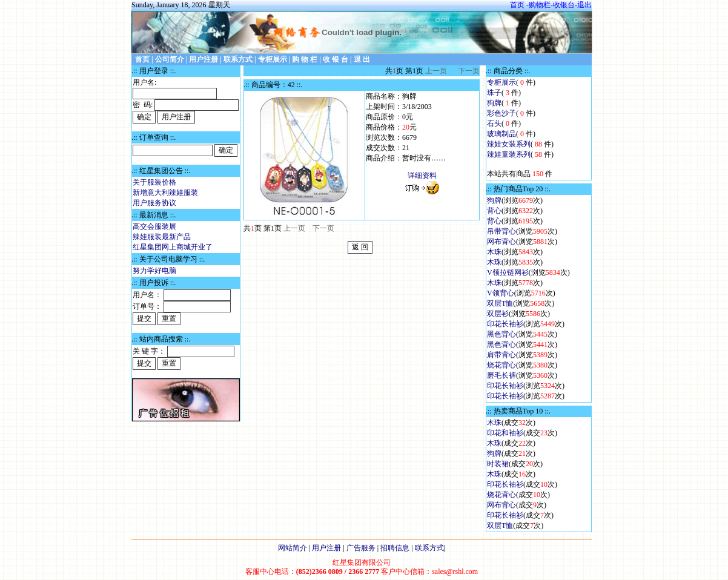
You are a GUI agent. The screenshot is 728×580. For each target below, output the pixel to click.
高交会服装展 (154, 226)
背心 (494, 211)
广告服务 (361, 548)
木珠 (494, 252)
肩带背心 (501, 355)
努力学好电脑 (154, 271)
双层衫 (498, 314)
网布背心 (501, 242)
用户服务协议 (154, 203)
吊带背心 (501, 231)
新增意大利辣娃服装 (165, 193)
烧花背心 (501, 365)
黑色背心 (501, 334)
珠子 (494, 93)
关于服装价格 (154, 182)
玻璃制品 (501, 134)
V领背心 (501, 293)
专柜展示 (501, 82)
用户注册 (326, 548)
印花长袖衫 (505, 324)
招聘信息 (395, 548)
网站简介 (293, 548)
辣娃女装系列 (509, 144)
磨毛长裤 (501, 375)
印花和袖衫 (505, 433)
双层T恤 (500, 303)
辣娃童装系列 (509, 154)
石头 (494, 124)
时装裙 (498, 464)
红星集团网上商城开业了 (173, 247)
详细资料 (422, 176)
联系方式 (429, 548)
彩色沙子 (501, 113)
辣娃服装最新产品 (162, 237)
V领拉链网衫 (508, 272)
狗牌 (494, 103)
